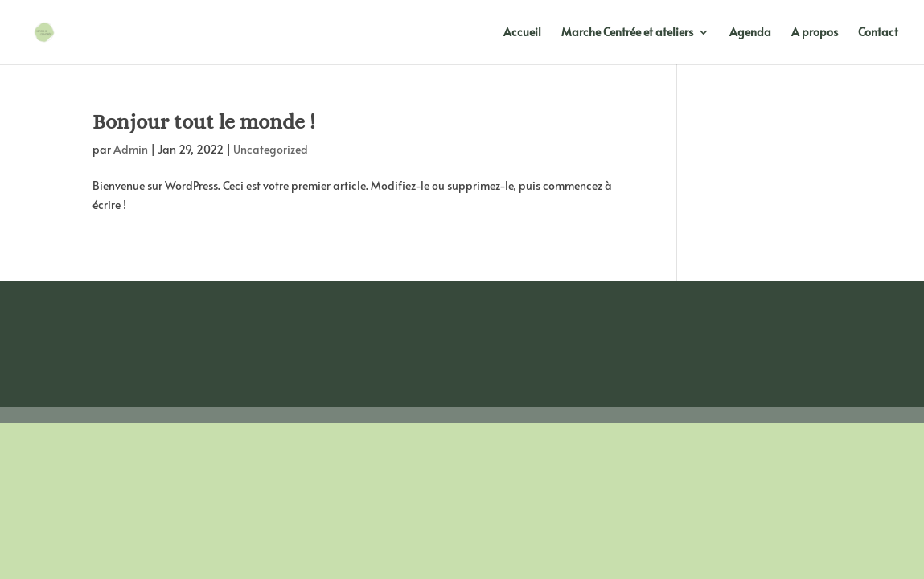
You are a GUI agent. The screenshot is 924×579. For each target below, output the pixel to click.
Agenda (750, 33)
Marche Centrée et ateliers (627, 33)
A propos (815, 33)
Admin (131, 149)
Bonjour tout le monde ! (204, 121)
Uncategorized (271, 149)
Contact (878, 33)
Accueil (522, 33)
